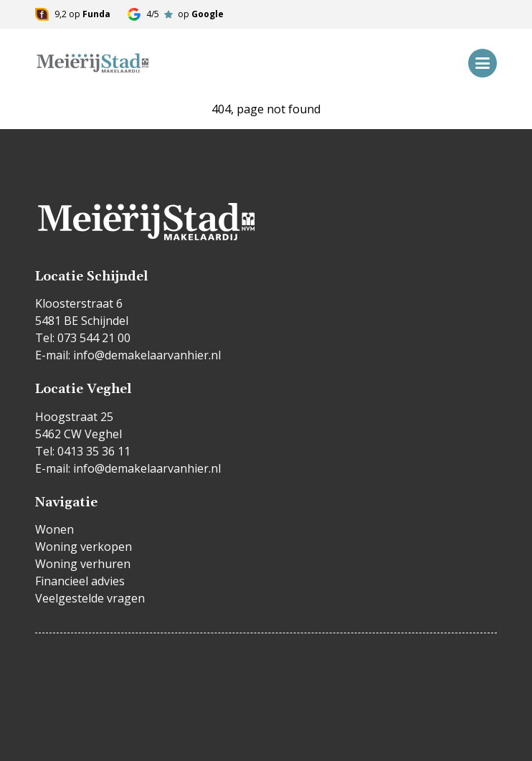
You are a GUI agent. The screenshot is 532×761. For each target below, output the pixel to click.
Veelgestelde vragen (90, 598)
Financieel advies (80, 581)
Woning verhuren (83, 564)
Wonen (54, 529)
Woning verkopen (84, 547)
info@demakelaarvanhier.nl (147, 355)
